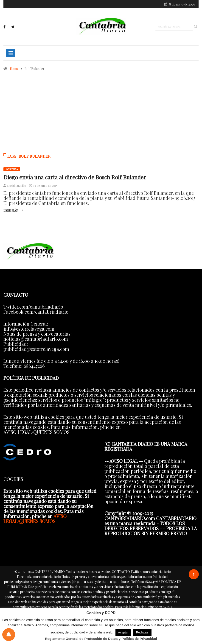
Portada (12, 170)
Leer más (13, 211)
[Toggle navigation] (11, 54)
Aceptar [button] (123, 632)
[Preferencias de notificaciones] (9, 635)
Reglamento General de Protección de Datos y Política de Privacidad (101, 639)
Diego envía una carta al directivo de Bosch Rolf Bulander (75, 178)
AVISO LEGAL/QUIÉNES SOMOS (35, 519)
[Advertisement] (101, 115)
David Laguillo (17, 186)
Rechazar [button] (143, 632)
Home (14, 70)
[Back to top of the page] (194, 576)
